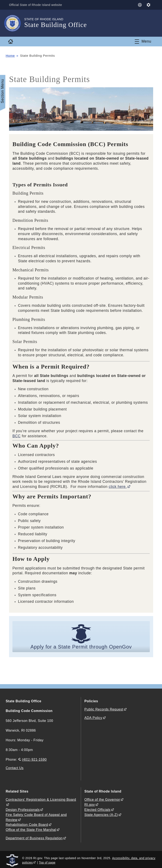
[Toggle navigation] (143, 42)
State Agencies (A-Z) (101, 814)
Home (10, 56)
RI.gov (90, 804)
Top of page (47, 861)
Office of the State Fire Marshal (31, 828)
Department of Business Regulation (34, 836)
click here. (118, 487)
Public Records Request (104, 710)
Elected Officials (97, 809)
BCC (17, 436)
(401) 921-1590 (34, 760)
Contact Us (15, 768)
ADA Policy (93, 718)
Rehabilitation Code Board (27, 823)
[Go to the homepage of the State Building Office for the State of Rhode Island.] (15, 23)
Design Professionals (23, 809)
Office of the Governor (102, 799)
